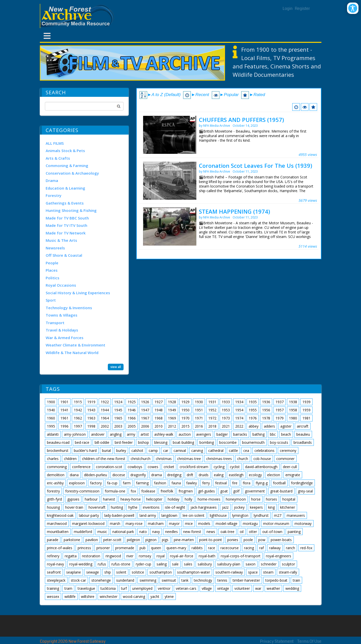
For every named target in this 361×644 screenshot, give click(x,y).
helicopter (154, 499)
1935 (253, 402)
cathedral (216, 450)
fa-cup (112, 483)
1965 (118, 418)
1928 (172, 402)
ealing (219, 475)
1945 (118, 410)
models (204, 523)
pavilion (92, 540)
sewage (93, 572)
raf (262, 548)
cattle (233, 450)
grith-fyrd (54, 499)
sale (175, 564)
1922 (105, 402)
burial (106, 450)
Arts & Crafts (58, 158)
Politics (53, 278)
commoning (57, 467)
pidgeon (133, 540)
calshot (137, 450)
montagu (250, 523)
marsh (115, 523)
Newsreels (55, 248)
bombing (207, 442)
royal (161, 556)
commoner (285, 459)
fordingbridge (302, 483)
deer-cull (290, 467)
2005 (132, 426)
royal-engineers (279, 556)
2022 (239, 426)
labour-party (89, 515)
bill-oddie (102, 442)
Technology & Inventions (69, 308)
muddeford (83, 532)
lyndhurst (261, 515)
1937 (280, 402)
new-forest (192, 532)
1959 (306, 410)
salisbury (205, 564)
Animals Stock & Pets (65, 151)
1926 (145, 402)
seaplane (74, 572)
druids (204, 475)
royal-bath (207, 556)
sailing (162, 564)
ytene (169, 596)
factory (96, 483)
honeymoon (236, 499)
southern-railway (229, 572)
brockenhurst (58, 450)
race (212, 548)
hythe (133, 507)
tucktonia (108, 588)
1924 (118, 402)
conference (81, 467)
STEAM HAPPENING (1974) (234, 211)
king (271, 507)
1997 (78, 426)
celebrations (264, 450)
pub (143, 548)
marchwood (57, 523)
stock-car (78, 580)
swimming (148, 580)
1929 (185, 402)
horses (271, 499)
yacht (155, 596)
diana (74, 475)
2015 (185, 426)
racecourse (230, 548)
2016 (199, 426)
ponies (233, 540)
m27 (278, 515)
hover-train (74, 507)
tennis (222, 580)
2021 (226, 426)
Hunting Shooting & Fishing (71, 210)
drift (190, 475)
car (166, 450)
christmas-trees (219, 459)
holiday (174, 499)
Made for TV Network (66, 233)
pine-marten (184, 540)
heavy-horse (131, 499)
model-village (227, 523)
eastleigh (236, 475)
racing (249, 548)
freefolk (167, 491)
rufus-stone (121, 564)
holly (188, 499)
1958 (293, 410)
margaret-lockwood (88, 523)
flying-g (262, 483)
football (279, 483)
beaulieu (303, 434)
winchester (109, 596)
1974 (239, 418)
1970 (185, 418)
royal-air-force (182, 556)
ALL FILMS (55, 143)
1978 (266, 418)
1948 (159, 410)
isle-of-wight (175, 507)
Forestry (54, 195)
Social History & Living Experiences (78, 293)
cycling (219, 467)
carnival (180, 450)
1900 (51, 402)
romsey (145, 556)
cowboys (135, 467)
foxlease (148, 491)
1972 (212, 418)
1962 (78, 418)
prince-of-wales (60, 548)
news (211, 532)
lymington (240, 515)
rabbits (197, 548)
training (53, 588)
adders (269, 426)
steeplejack (56, 580)
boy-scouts (279, 442)
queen (156, 548)
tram (68, 588)
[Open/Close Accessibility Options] (353, 8)
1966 (132, 418)
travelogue (86, 588)
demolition (56, 475)
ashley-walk (164, 434)
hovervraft (97, 507)
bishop (143, 442)
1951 (199, 410)
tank (185, 580)
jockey (239, 507)
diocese (119, 475)
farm (127, 483)
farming (142, 483)
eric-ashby (55, 483)
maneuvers (296, 515)
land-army (148, 515)
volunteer (242, 588)
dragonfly (138, 475)
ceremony (288, 450)
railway (275, 548)
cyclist (235, 467)
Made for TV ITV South (66, 225)
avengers (204, 434)
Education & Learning (65, 188)
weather (273, 588)
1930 (199, 402)
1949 (172, 410)
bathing (259, 434)
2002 (105, 426)
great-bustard (281, 491)
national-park (123, 532)
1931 (212, 402)
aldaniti (53, 434)
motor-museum (276, 523)
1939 (306, 402)
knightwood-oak (60, 515)
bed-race (82, 442)
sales (188, 564)
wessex (53, 596)
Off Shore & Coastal (64, 255)
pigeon (151, 540)
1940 (51, 410)
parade (53, 540)
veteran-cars (186, 588)
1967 (145, 418)
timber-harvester (246, 580)
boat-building (183, 442)
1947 (145, 410)
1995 (51, 426)
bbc (273, 434)
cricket (169, 467)
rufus (102, 564)
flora (247, 483)
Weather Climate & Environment (75, 345)
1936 (266, 402)
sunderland (125, 580)
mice (189, 523)
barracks (240, 434)
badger (222, 434)
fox (133, 491)
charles (53, 459)
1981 (306, 418)
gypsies (73, 499)
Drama (52, 180)
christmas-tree (189, 459)
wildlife (70, 596)
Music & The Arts (61, 240)
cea (246, 450)
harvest (109, 499)
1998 (91, 426)
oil (242, 532)
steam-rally (288, 572)
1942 (78, 410)
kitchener (288, 507)
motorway (303, 523)
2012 (172, 426)
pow (262, 540)
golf (236, 491)
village (207, 588)
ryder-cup (143, 564)
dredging (174, 475)
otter (253, 532)
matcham (156, 523)
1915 (78, 402)
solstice (138, 572)
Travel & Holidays (62, 330)
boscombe (228, 442)
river (130, 556)
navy (156, 532)
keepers (256, 507)
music (102, 532)
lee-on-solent (194, 515)
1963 (91, 418)
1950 (185, 410)
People (52, 263)
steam (268, 572)
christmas (164, 459)
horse (256, 499)
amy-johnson (75, 434)
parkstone (72, 540)
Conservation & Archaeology (72, 173)
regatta (71, 556)
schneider (269, 564)
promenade (125, 548)
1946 (132, 410)
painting (294, 532)
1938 (293, 402)
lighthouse (218, 515)
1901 (64, 402)
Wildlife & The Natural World (72, 353)
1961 (64, 418)
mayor (174, 523)
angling (116, 434)
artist (145, 434)
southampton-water (194, 572)
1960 (51, 418)
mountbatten (58, 532)
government (255, 491)
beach (286, 434)
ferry (206, 483)
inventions (151, 507)
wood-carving (134, 596)
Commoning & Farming (67, 165)
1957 (280, 410)
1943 (91, 410)
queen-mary (176, 548)
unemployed (142, 588)
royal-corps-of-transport (241, 556)
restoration (91, 556)
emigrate (293, 475)
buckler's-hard (85, 450)
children (70, 459)
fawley (192, 483)
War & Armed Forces (65, 338)
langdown (169, 515)
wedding (292, 588)
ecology (255, 475)
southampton (161, 572)
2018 (212, 426)
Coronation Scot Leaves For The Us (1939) (255, 165)
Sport (51, 300)
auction (185, 434)
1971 (199, 418)
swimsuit (169, 580)
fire (235, 483)
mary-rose (134, 523)
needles (171, 532)
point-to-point (211, 540)
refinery (53, 556)
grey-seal (305, 491)
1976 (253, 418)
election (274, 475)
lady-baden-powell (119, 515)
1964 (105, 418)
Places (52, 270)
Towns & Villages (62, 315)
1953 (226, 410)
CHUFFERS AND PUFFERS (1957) (241, 120)
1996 (64, 426)
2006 (145, 426)
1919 (91, 402)
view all (116, 367)
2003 (118, 426)
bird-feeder (124, 442)
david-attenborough (261, 467)
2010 (159, 426)
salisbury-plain (229, 564)
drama (157, 475)
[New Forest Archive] (78, 16)
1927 (159, 402)
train (296, 580)
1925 (132, 402)
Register (302, 8)
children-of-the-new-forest (104, 459)
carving (197, 450)
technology (203, 580)
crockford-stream (194, 467)
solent (121, 572)
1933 (226, 402)
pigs (165, 540)
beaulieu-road (58, 442)
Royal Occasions (61, 285)
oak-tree (227, 532)
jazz (225, 507)
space (253, 572)
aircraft (303, 426)
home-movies (209, 499)
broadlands (303, 442)
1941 (64, 410)
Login (288, 8)
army (131, 434)
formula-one (115, 491)
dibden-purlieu (96, 475)
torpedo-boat (276, 580)
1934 (239, 402)
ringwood (113, 556)
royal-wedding (81, 564)
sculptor (288, 564)
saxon (251, 564)
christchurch (141, 459)
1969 (172, 418)
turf (124, 588)
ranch (290, 548)
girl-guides (207, 491)
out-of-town (272, 532)
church (243, 459)
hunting (117, 507)
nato (143, 532)
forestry (53, 491)
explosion (77, 483)
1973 (226, 418)
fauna (176, 483)
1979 (280, 418)
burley (121, 450)
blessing (161, 442)
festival (221, 483)
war (258, 588)
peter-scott (112, 540)
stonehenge (101, 580)
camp (153, 450)
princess (84, 548)
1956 (266, 410)
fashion (160, 483)
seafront (54, 572)
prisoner (103, 548)
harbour (91, 499)
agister (286, 426)
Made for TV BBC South (67, 218)
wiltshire (88, 596)
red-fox (306, 548)
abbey (254, 426)
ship (108, 572)
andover (98, 434)
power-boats (281, 540)
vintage (223, 588)
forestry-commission (82, 491)
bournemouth (253, 442)
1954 (239, 410)
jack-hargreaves (204, 507)
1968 (159, 418)
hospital (289, 499)
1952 (212, 410)
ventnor (164, 588)
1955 (253, 410)
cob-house (262, 459)
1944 (105, 410)
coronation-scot (109, 467)
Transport (55, 323)
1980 (293, 418)
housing (53, 507)
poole (248, 540)
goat (224, 491)
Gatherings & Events (65, 203)
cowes (153, 467)
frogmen (186, 491)
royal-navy (55, 564)
